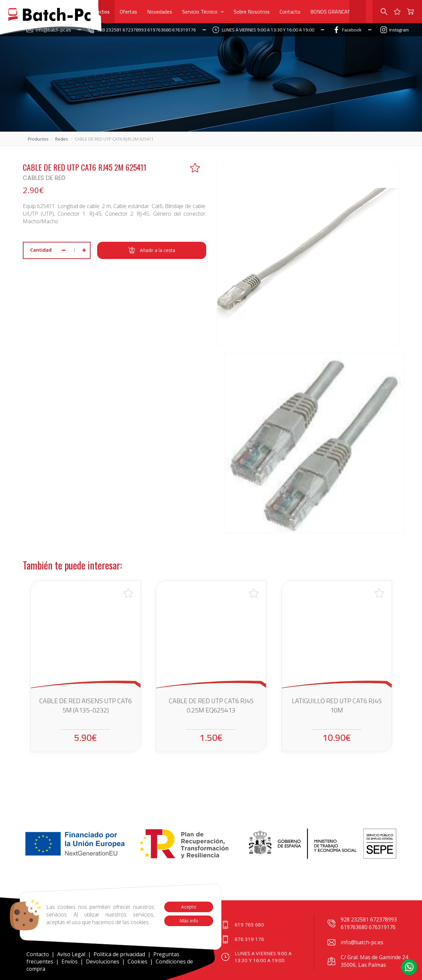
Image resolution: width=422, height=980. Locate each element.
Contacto (290, 12)
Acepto (189, 907)
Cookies (137, 961)
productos (38, 139)
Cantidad (41, 250)
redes (61, 139)
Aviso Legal (71, 954)
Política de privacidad (120, 954)
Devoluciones (103, 961)
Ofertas (128, 12)
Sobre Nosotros (252, 12)
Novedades (160, 12)
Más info (189, 921)
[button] (409, 967)
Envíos (70, 961)
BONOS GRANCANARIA (336, 12)
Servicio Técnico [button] (203, 12)
